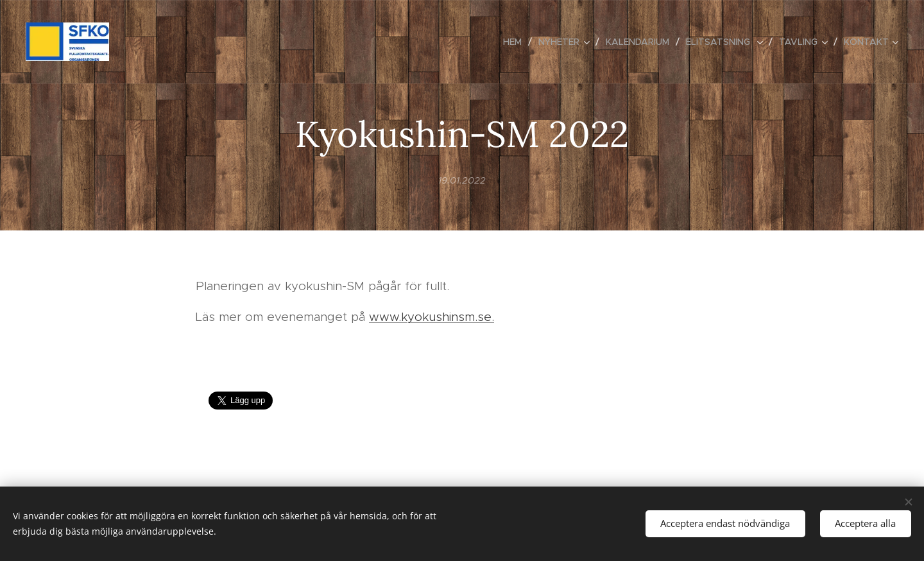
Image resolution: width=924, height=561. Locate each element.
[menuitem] (516, 42)
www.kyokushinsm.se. (432, 317)
